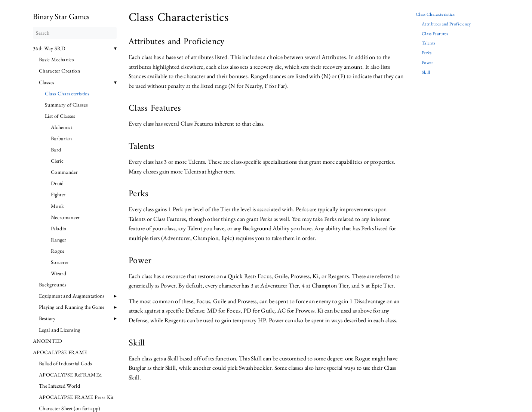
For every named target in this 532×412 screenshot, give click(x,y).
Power (428, 63)
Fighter (58, 194)
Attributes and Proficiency (446, 24)
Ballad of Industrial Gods (65, 363)
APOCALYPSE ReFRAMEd (70, 375)
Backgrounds (53, 285)
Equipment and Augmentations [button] (72, 296)
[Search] (75, 33)
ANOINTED (48, 341)
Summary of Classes (66, 105)
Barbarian (61, 138)
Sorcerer (60, 262)
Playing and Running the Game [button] (72, 307)
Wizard (59, 273)
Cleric (57, 161)
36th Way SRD (49, 48)
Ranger (59, 240)
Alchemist (61, 127)
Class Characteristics (67, 93)
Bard (56, 150)
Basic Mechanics (56, 59)
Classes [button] (47, 82)
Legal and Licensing (59, 330)
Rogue (58, 251)
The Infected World (59, 386)
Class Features (435, 34)
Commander (64, 172)
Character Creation (59, 71)
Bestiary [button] (47, 318)
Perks (427, 53)
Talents (428, 43)
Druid (57, 183)
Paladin (59, 228)
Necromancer (65, 217)
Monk (57, 206)
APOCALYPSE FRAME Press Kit (76, 397)
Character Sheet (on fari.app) (70, 408)
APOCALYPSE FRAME (60, 352)
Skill (426, 73)
